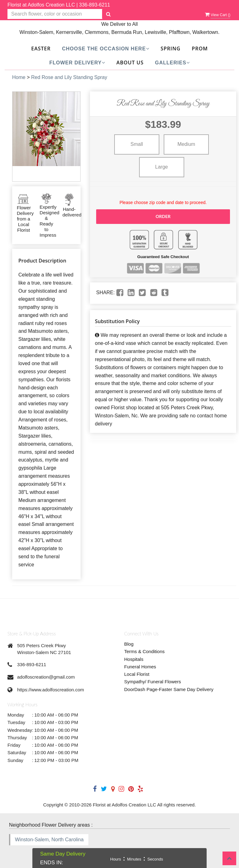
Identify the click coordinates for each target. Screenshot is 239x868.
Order (163, 216)
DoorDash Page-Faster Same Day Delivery (169, 689)
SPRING (171, 49)
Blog (129, 644)
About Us (130, 63)
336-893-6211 (95, 5)
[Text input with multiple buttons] (55, 14)
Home (19, 77)
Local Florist (137, 674)
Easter (41, 49)
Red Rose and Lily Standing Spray (69, 77)
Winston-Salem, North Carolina (49, 840)
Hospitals (134, 659)
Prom (200, 49)
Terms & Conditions (144, 651)
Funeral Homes (140, 667)
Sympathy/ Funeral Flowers (153, 682)
